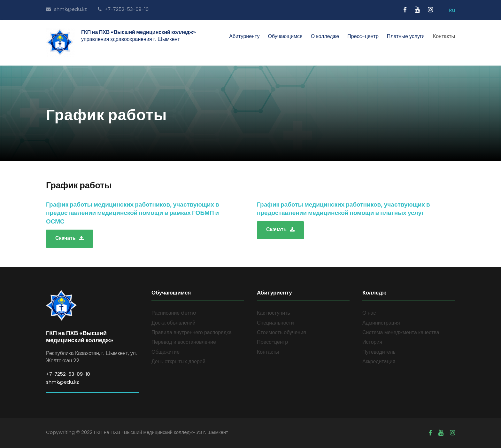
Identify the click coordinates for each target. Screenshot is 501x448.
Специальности (275, 323)
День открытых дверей (178, 362)
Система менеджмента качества (401, 332)
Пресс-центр (363, 36)
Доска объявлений (173, 323)
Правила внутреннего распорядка (192, 332)
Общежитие (166, 352)
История (372, 342)
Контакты (444, 36)
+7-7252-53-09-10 (123, 9)
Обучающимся (285, 36)
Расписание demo (174, 313)
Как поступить (274, 313)
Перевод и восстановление (184, 342)
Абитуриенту (244, 36)
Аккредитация (379, 362)
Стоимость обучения (281, 332)
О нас (369, 313)
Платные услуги (406, 36)
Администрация (381, 323)
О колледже (325, 36)
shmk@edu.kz (66, 9)
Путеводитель (379, 352)
